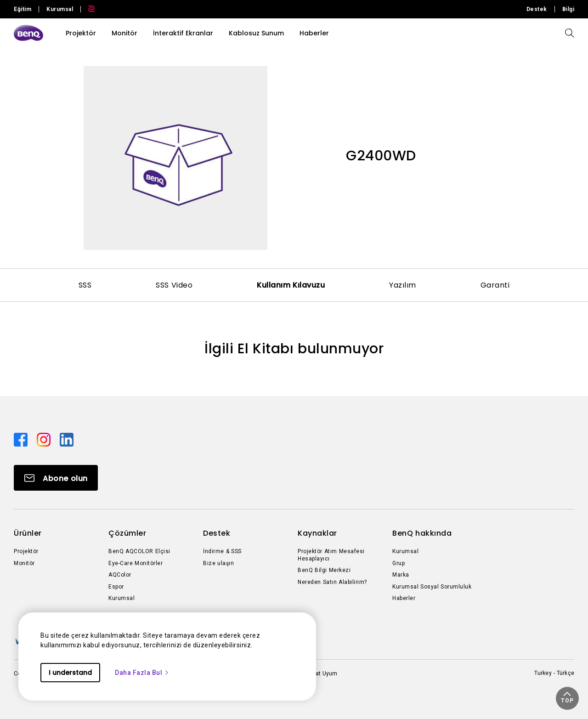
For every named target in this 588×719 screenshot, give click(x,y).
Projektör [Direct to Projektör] (26, 551)
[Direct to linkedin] (67, 439)
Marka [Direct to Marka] (401, 575)
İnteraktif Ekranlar (183, 33)
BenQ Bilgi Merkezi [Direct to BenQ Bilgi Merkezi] (324, 570)
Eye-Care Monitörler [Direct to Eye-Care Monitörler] (136, 563)
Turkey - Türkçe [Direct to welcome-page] (554, 673)
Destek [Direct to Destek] (537, 9)
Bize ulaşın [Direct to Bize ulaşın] (218, 563)
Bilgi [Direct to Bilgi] (568, 9)
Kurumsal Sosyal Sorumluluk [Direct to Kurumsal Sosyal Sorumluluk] (432, 587)
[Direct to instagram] (45, 439)
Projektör (81, 33)
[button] (567, 698)
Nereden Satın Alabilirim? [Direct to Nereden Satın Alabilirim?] (332, 582)
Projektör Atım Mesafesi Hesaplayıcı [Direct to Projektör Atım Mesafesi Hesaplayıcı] (331, 555)
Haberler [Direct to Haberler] (404, 598)
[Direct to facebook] (22, 439)
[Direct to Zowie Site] (88, 9)
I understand (70, 673)
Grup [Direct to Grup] (399, 563)
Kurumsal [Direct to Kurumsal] (122, 598)
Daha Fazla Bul (142, 673)
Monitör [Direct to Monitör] (24, 563)
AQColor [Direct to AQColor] (120, 575)
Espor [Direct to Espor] (116, 587)
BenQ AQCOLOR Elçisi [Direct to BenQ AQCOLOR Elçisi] (139, 551)
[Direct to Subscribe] (56, 478)
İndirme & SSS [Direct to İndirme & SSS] (222, 551)
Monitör (124, 33)
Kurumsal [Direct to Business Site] (60, 9)
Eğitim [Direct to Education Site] (23, 9)
